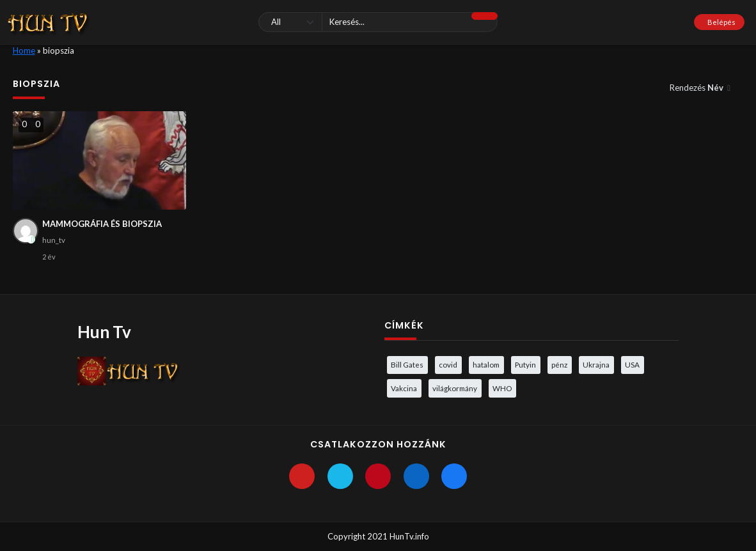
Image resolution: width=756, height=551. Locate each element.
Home (24, 50)
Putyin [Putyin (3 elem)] (525, 364)
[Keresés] (378, 22)
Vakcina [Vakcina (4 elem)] (404, 388)
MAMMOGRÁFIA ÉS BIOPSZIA (102, 224)
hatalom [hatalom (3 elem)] (486, 364)
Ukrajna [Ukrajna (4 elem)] (596, 364)
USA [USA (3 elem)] (632, 364)
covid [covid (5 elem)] (448, 364)
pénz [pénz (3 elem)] (559, 364)
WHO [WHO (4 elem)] (502, 388)
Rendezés (697, 88)
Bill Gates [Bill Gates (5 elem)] (407, 364)
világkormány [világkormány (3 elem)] (455, 388)
